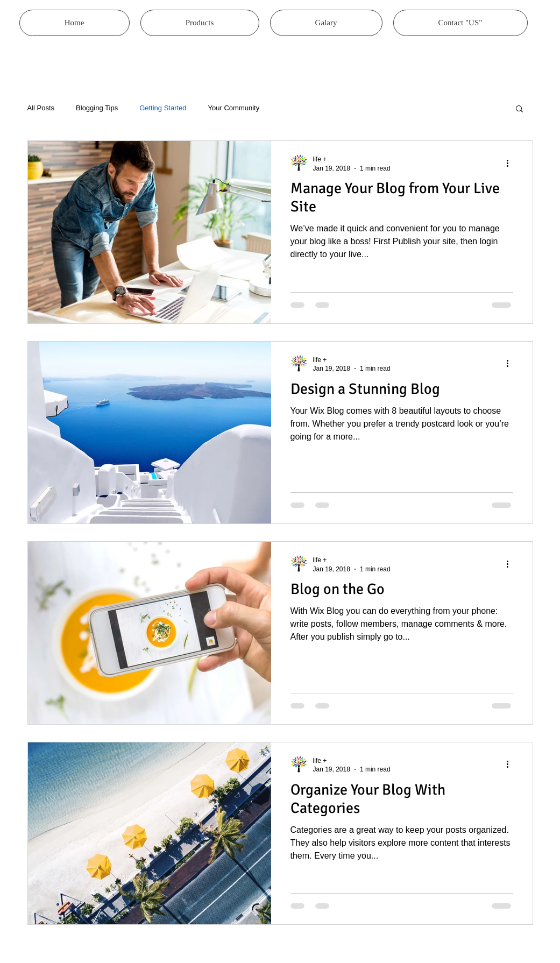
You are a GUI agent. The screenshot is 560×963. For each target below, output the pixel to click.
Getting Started (163, 108)
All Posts (41, 108)
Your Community (234, 108)
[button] (519, 109)
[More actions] (512, 163)
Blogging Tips (97, 108)
